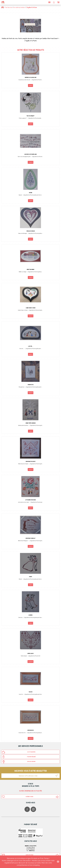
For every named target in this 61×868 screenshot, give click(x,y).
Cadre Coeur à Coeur (31, 308)
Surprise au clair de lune (31, 77)
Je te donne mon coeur (31, 500)
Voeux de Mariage (31, 231)
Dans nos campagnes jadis (31, 154)
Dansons (30, 615)
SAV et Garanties (19, 752)
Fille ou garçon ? (30, 116)
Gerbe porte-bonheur (31, 423)
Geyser (31, 193)
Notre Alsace (30, 653)
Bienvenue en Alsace (31, 461)
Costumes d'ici (31, 730)
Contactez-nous (18, 855)
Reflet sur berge (31, 269)
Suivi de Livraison (19, 762)
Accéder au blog (18, 797)
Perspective (31, 385)
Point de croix (9, 7)
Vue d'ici (31, 692)
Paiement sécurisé (19, 757)
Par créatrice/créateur (19, 7)
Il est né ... (31, 346)
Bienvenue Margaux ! (31, 538)
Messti (30, 577)
